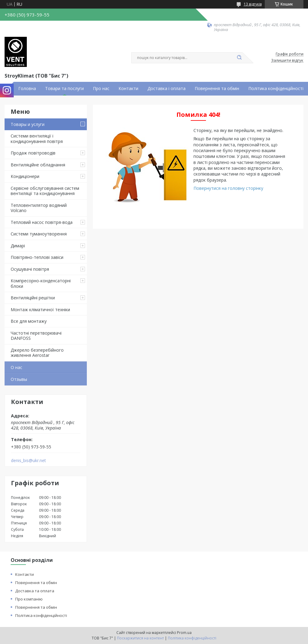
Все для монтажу (29, 321)
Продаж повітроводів (33, 153)
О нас (16, 367)
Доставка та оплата (35, 591)
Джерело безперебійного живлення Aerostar (37, 353)
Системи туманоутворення (39, 234)
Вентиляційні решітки (33, 298)
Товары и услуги (28, 124)
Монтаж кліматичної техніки (40, 310)
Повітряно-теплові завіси (37, 257)
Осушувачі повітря (30, 269)
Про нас (101, 89)
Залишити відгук (287, 61)
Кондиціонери (25, 176)
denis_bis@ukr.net (28, 461)
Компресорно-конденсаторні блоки (41, 283)
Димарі (18, 246)
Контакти (128, 89)
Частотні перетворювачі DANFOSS (36, 336)
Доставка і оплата (166, 89)
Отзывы (19, 379)
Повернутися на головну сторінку (228, 188)
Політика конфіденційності (276, 89)
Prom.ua (184, 633)
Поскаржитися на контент (140, 638)
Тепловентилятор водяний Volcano (39, 208)
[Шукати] (239, 58)
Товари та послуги (64, 89)
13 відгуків (253, 4)
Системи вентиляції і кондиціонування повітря (37, 139)
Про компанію (29, 599)
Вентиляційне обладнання (38, 165)
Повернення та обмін (217, 89)
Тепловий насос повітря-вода (42, 222)
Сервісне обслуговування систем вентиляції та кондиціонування (45, 191)
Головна (27, 89)
